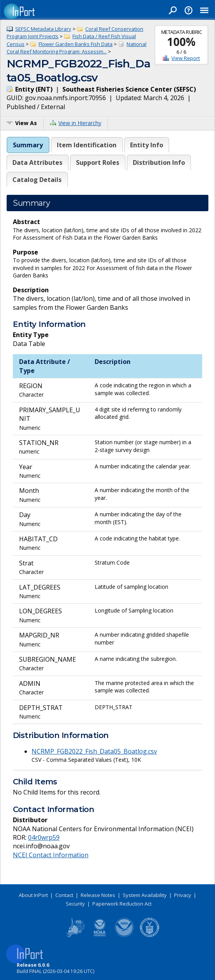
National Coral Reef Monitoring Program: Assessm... (77, 48)
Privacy (183, 895)
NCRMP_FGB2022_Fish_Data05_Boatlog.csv (94, 751)
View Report (186, 58)
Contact (64, 895)
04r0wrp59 (44, 837)
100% (181, 42)
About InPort (33, 895)
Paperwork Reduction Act (122, 904)
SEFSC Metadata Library (43, 29)
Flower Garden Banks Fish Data (76, 44)
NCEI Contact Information (51, 855)
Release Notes (98, 895)
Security (75, 904)
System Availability (145, 895)
